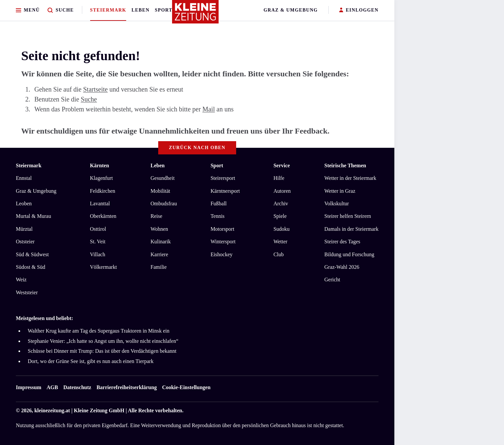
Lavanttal (100, 203)
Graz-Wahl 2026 (342, 267)
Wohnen (159, 229)
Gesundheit (163, 178)
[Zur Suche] (61, 10)
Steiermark (108, 10)
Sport (164, 10)
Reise (157, 216)
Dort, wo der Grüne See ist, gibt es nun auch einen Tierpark (91, 361)
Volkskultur (337, 203)
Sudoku (282, 229)
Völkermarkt (103, 267)
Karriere (159, 254)
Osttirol (98, 229)
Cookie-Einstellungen (186, 387)
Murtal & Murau (34, 216)
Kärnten (99, 165)
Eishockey (221, 254)
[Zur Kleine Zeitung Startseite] (196, 15)
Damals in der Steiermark (351, 229)
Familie (159, 267)
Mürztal (24, 229)
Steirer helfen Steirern (348, 216)
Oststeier (25, 242)
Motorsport (222, 229)
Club (279, 254)
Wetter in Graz (340, 191)
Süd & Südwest (32, 254)
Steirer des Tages (342, 242)
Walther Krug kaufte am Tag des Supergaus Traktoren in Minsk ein (99, 331)
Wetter (280, 242)
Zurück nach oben (197, 148)
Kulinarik (161, 242)
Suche (89, 99)
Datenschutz (77, 387)
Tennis (217, 216)
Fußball (218, 203)
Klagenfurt (101, 178)
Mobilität (161, 191)
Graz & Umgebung (291, 10)
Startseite (95, 89)
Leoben (24, 203)
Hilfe (279, 178)
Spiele (280, 216)
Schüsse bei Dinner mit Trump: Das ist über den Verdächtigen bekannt (102, 351)
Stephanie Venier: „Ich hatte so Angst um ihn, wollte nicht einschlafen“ (103, 341)
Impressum (29, 387)
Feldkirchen (102, 191)
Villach (97, 254)
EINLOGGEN (359, 10)
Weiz (21, 280)
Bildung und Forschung (349, 254)
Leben (140, 10)
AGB (52, 387)
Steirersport (223, 178)
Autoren (282, 191)
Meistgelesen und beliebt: (44, 318)
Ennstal (24, 178)
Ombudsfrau (164, 203)
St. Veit (98, 242)
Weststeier (27, 292)
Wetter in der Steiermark (350, 178)
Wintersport (223, 242)
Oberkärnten (103, 216)
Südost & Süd (31, 267)
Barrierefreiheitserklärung (126, 387)
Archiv (281, 203)
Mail (209, 109)
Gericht (332, 280)
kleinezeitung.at (52, 410)
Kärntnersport (225, 191)
